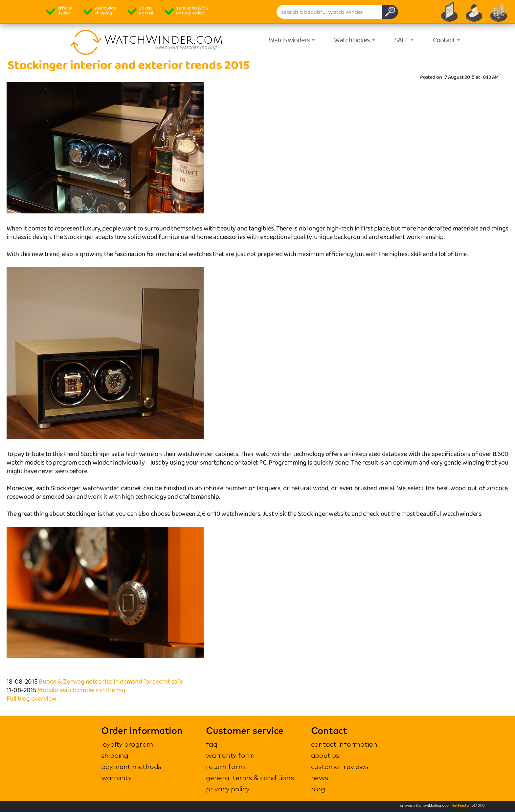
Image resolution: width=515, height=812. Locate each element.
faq (212, 744)
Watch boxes (352, 40)
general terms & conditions (250, 778)
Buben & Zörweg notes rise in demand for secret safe (111, 682)
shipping (115, 755)
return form (225, 766)
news (320, 778)
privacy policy (228, 789)
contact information (344, 744)
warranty (116, 778)
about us (325, 755)
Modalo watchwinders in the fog (81, 690)
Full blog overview (32, 699)
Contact (444, 40)
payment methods (131, 766)
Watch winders (289, 40)
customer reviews (340, 766)
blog (318, 789)
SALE (401, 40)
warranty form (230, 755)
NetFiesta (460, 806)
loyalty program (127, 744)
